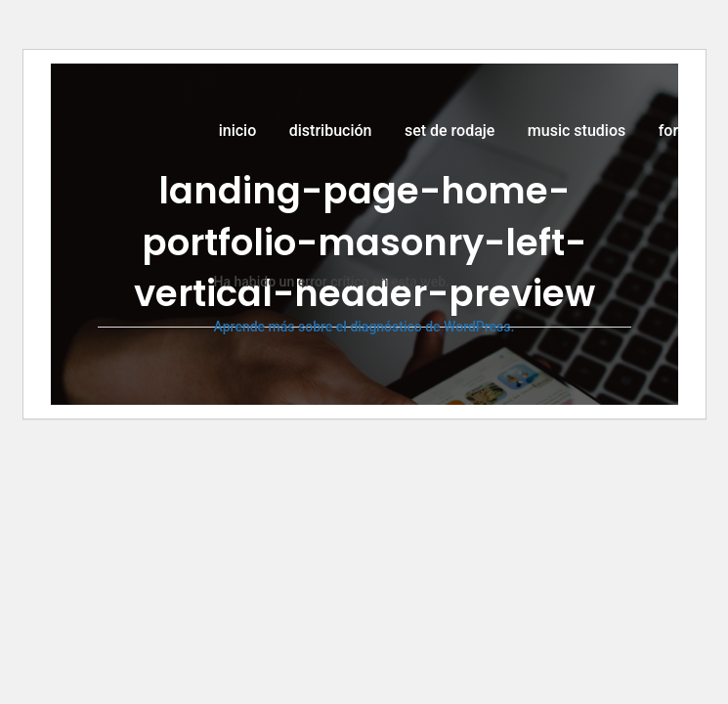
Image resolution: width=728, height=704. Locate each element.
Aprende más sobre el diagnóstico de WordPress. (364, 327)
